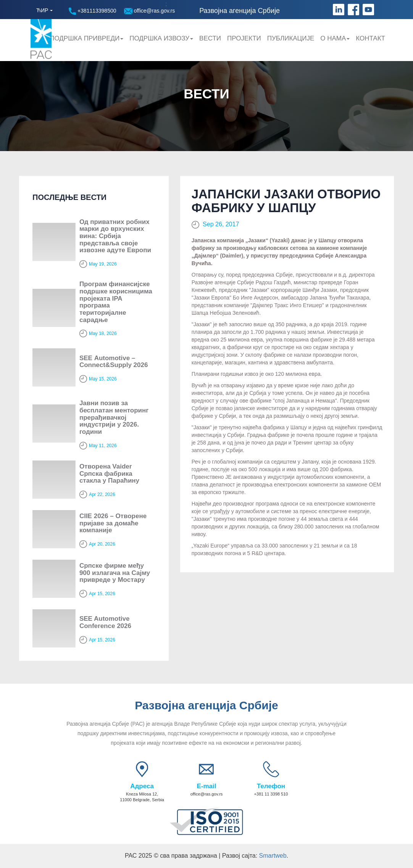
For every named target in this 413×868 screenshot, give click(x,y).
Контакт (370, 38)
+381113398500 (93, 11)
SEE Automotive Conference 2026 (105, 622)
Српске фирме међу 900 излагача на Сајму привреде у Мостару (115, 573)
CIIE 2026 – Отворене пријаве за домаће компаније (113, 523)
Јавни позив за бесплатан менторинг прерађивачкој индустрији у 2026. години (114, 417)
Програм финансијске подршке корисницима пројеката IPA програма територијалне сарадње (116, 302)
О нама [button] (335, 38)
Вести (210, 38)
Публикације (291, 38)
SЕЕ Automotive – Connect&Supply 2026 (114, 362)
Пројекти (244, 38)
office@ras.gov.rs (150, 11)
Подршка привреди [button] (86, 38)
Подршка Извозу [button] (161, 38)
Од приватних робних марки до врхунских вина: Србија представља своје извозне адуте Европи (115, 236)
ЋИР (42, 10)
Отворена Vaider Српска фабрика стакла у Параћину (109, 473)
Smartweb (273, 856)
